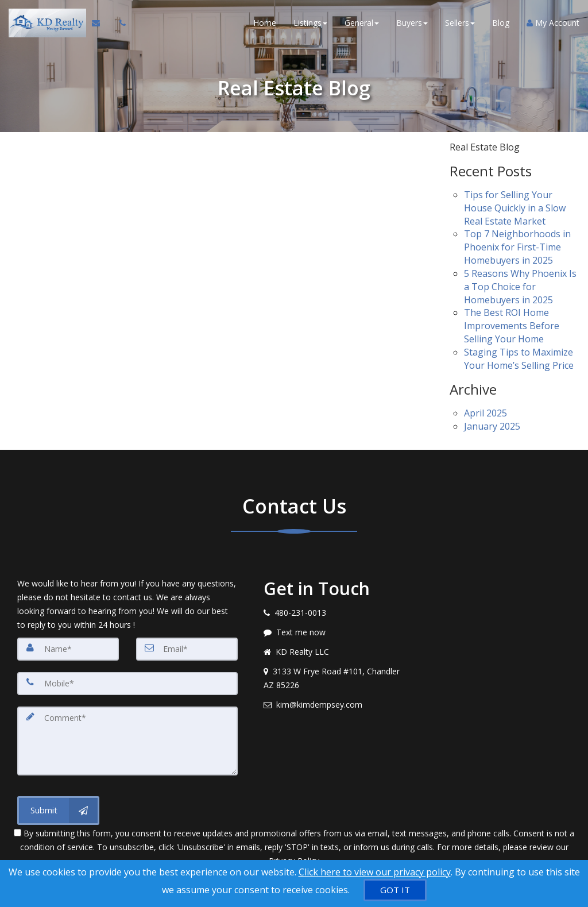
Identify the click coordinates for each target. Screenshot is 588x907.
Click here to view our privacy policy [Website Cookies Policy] (375, 872)
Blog (501, 23)
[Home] (46, 23)
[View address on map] (334, 678)
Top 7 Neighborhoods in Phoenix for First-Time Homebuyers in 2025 (517, 247)
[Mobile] (127, 684)
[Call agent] (119, 23)
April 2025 (486, 413)
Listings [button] (310, 23)
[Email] (187, 649)
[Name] (68, 649)
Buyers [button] (412, 23)
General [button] (362, 23)
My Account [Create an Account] (553, 23)
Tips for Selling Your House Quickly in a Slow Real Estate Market (515, 208)
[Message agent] (334, 632)
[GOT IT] (395, 890)
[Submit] (58, 810)
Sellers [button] (460, 23)
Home (265, 23)
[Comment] (127, 741)
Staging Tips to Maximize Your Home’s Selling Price (519, 359)
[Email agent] (334, 705)
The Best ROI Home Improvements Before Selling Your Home (512, 326)
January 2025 (492, 426)
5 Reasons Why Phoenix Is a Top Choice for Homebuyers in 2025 (520, 287)
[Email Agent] (101, 23)
